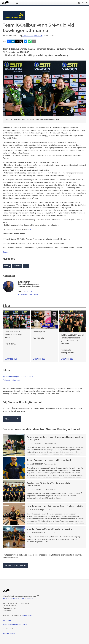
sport (26, 266)
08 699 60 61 (27, 291)
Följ (12, 419)
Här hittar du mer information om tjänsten (18, 599)
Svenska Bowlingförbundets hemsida (18, 377)
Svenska (6, 633)
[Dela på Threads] (21, 42)
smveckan (17, 266)
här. (30, 229)
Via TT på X (7, 620)
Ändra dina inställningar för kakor (15, 625)
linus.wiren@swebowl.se (28, 294)
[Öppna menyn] (17, 3)
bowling (7, 266)
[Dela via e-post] (34, 42)
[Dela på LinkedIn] (13, 42)
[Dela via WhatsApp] (30, 42)
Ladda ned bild (11, 359)
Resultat (6, 252)
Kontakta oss (27, 616)
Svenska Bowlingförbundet (32, 36)
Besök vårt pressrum (15, 565)
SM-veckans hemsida (12, 380)
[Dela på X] (17, 42)
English (13, 633)
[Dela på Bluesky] (25, 42)
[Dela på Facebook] (9, 42)
